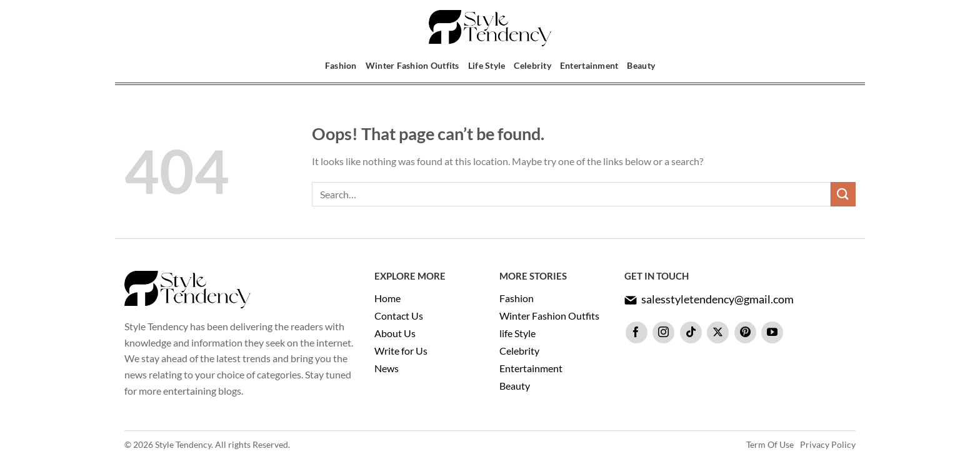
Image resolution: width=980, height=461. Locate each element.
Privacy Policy (828, 444)
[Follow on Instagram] (663, 332)
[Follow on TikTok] (691, 332)
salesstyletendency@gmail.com (717, 299)
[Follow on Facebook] (637, 332)
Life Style (487, 66)
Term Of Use (770, 444)
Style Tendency (183, 444)
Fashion (341, 66)
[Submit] (843, 194)
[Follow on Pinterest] (745, 332)
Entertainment (589, 66)
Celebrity (532, 66)
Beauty (641, 66)
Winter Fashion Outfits (412, 66)
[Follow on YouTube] (772, 332)
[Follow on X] (718, 332)
